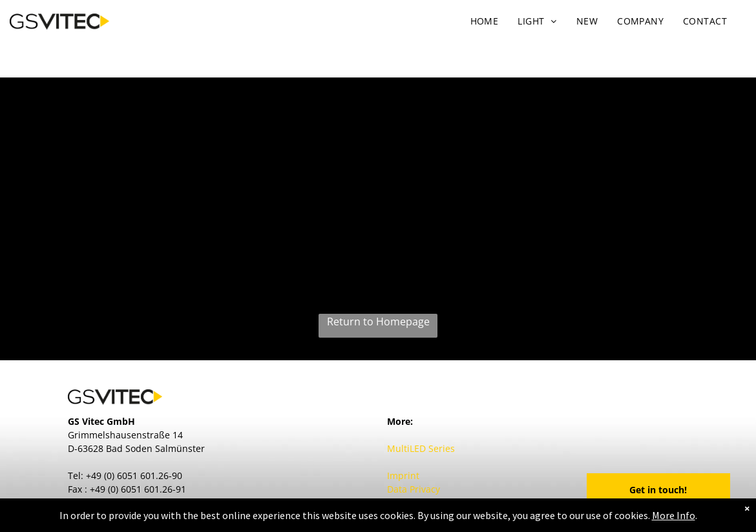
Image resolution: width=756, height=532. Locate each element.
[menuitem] (485, 21)
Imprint (403, 476)
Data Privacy (414, 489)
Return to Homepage (378, 322)
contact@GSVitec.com (138, 503)
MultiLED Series (421, 448)
